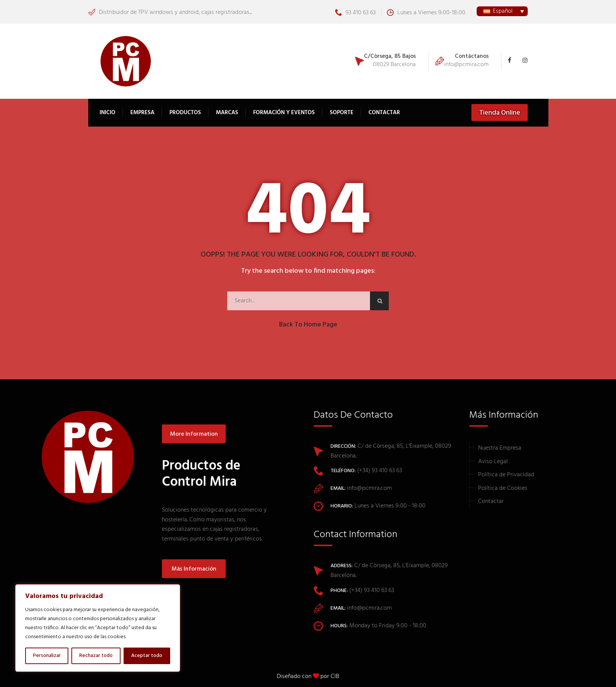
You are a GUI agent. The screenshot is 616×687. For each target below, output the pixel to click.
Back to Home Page (308, 325)
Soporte (342, 113)
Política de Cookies (503, 488)
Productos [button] (185, 113)
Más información (194, 569)
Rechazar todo (96, 656)
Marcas (227, 113)
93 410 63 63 (355, 13)
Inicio (107, 113)
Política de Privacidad (506, 475)
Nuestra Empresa (500, 448)
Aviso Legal (493, 462)
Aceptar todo (147, 656)
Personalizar (47, 656)
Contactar (384, 113)
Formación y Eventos (284, 113)
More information (194, 434)
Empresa (142, 113)
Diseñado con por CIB (308, 676)
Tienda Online (500, 113)
